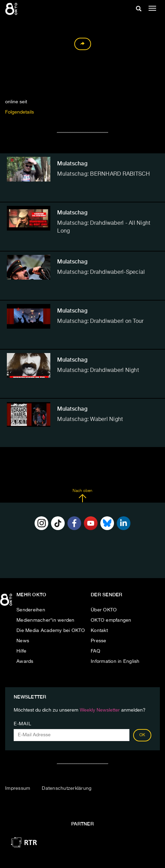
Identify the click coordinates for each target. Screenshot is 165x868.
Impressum (18, 788)
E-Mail (22, 724)
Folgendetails (20, 112)
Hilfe (21, 651)
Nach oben (82, 496)
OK (142, 735)
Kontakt (99, 631)
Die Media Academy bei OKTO (51, 631)
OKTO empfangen (111, 620)
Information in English (115, 661)
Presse (99, 641)
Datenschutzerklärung (67, 788)
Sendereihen (31, 610)
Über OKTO (104, 610)
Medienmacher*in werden (46, 620)
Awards (25, 661)
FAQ (96, 651)
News (23, 641)
